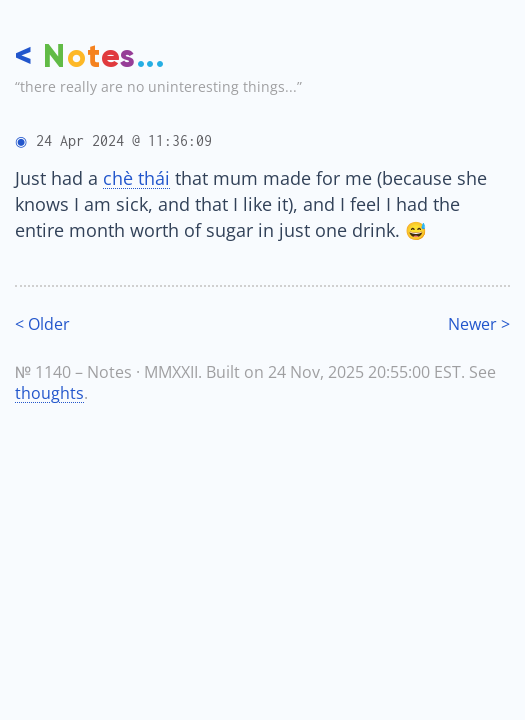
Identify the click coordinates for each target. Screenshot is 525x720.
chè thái (136, 178)
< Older (42, 324)
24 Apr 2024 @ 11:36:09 (124, 140)
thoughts (49, 393)
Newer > (479, 324)
